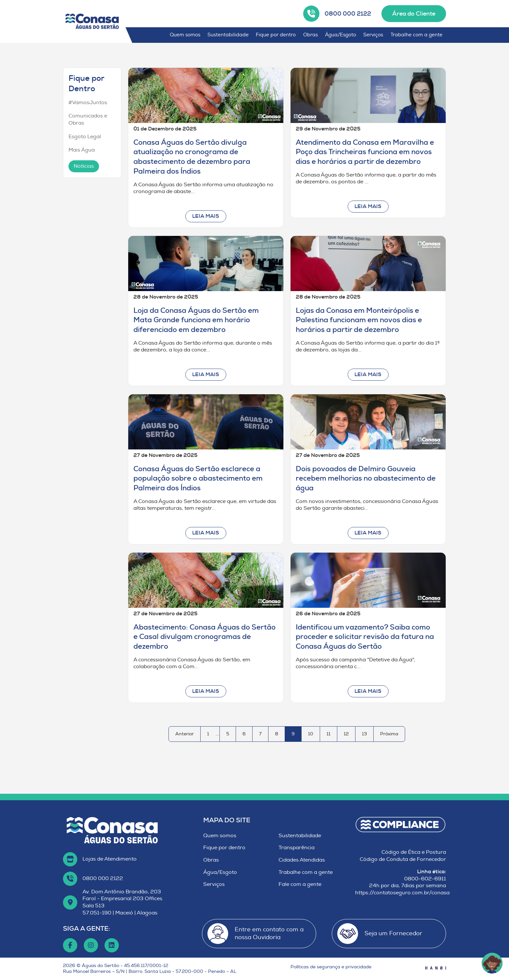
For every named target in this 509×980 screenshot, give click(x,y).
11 (329, 734)
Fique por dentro (276, 35)
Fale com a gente (300, 884)
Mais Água (82, 150)
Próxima (389, 734)
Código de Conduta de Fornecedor (403, 859)
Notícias (84, 166)
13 (364, 734)
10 (311, 734)
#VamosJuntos (88, 103)
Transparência (297, 848)
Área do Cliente (414, 14)
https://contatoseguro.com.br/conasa (402, 893)
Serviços (373, 35)
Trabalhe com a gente (416, 35)
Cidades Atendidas (302, 860)
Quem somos (185, 35)
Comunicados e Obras (88, 119)
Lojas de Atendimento (110, 859)
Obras (310, 35)
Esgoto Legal (85, 137)
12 (346, 734)
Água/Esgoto (341, 35)
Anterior (185, 734)
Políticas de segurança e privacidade (331, 967)
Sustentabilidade (228, 35)
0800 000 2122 (348, 14)
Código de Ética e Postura (414, 852)
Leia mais (206, 216)
